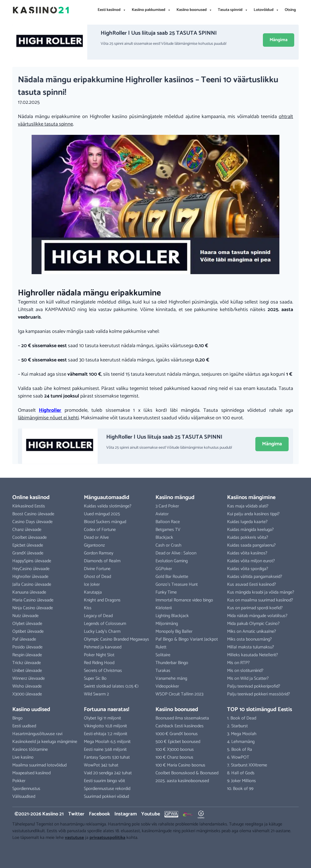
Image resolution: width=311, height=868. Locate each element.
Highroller (50, 410)
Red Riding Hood (99, 663)
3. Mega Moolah (242, 734)
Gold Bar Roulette (172, 577)
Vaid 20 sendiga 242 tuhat (108, 773)
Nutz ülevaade (25, 616)
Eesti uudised (24, 726)
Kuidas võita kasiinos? (247, 553)
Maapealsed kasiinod (31, 773)
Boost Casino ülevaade (33, 514)
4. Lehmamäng (241, 742)
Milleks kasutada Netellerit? (253, 655)
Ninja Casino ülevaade (33, 608)
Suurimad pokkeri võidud (106, 797)
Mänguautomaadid (107, 497)
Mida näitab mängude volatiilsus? (257, 616)
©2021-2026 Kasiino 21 (39, 814)
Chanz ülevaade (27, 530)
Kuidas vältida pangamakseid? (255, 577)
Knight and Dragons (102, 600)
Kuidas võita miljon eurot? (251, 561)
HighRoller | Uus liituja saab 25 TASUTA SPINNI (159, 33)
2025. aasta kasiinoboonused (182, 781)
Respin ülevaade (27, 655)
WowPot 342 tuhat (101, 765)
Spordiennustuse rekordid (107, 789)
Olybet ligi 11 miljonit (103, 718)
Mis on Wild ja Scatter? (248, 678)
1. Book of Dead (242, 718)
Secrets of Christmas (103, 671)
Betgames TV (168, 530)
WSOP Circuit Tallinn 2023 (179, 694)
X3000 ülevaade (27, 694)
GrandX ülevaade (28, 553)
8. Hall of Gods (241, 773)
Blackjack (164, 537)
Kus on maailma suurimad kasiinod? (260, 600)
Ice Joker (92, 584)
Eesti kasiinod (112, 10)
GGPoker (164, 569)
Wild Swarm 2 (96, 694)
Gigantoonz (94, 545)
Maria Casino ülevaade (33, 600)
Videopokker (167, 686)
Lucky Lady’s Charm (102, 631)
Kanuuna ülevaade (29, 592)
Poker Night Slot (99, 655)
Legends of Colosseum (105, 624)
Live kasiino (23, 757)
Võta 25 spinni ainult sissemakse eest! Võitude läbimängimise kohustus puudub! (163, 44)
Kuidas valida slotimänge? (108, 506)
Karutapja (93, 592)
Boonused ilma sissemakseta (182, 718)
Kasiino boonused (194, 10)
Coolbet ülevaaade (30, 537)
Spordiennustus (26, 789)
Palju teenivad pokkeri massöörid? (259, 694)
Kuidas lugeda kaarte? (247, 522)
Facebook (99, 814)
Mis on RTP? (238, 663)
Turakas (163, 671)
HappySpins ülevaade (32, 561)
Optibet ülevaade (28, 631)
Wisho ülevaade (27, 686)
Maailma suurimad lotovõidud (39, 765)
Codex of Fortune (100, 530)
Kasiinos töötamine (30, 750)
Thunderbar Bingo (172, 663)
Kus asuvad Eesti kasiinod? (252, 584)
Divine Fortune (97, 569)
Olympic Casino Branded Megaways (116, 639)
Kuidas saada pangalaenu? (251, 545)
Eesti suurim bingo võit (104, 781)
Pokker (19, 781)
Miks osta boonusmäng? (249, 639)
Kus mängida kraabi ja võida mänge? (261, 592)
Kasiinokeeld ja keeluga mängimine (45, 742)
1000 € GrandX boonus (177, 734)
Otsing (290, 10)
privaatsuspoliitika (107, 838)
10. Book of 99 (240, 789)
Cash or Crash (169, 545)
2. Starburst (237, 726)
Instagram (126, 814)
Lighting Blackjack (172, 616)
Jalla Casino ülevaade (32, 584)
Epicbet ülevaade (28, 545)
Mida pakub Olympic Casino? (253, 624)
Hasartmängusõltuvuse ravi (37, 734)
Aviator (162, 514)
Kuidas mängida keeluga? (250, 530)
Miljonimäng (167, 624)
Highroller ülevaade (30, 577)
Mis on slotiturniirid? (245, 671)
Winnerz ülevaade (29, 678)
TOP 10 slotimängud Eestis (260, 710)
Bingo (17, 718)
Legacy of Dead (98, 616)
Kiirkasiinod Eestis (29, 506)
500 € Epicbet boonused (178, 742)
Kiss (88, 608)
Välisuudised (24, 797)
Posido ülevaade (27, 647)
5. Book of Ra (240, 750)
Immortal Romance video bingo (184, 600)
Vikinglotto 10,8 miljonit (105, 726)
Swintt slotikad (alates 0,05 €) (111, 686)
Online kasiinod (31, 497)
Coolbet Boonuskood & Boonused (187, 773)
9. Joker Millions (242, 781)
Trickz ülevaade (27, 663)
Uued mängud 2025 (102, 514)
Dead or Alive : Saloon (176, 553)
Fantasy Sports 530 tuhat (107, 757)
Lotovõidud (266, 10)
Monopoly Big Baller (174, 631)
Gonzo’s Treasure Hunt (177, 584)
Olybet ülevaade (27, 624)
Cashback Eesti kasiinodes (180, 726)
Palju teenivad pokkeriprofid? (254, 686)
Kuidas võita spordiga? (248, 569)
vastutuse (74, 838)
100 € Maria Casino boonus (180, 765)
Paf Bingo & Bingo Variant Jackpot (187, 639)
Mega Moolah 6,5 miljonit (107, 742)
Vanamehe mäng (171, 678)
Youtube (151, 814)
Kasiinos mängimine (251, 497)
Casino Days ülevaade (32, 522)
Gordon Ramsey (99, 553)
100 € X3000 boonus (175, 750)
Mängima (279, 40)
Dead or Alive (96, 537)
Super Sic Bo (95, 678)
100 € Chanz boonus (174, 757)
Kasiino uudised (31, 710)
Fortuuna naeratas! (107, 710)
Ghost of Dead (97, 577)
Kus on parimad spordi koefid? (255, 608)
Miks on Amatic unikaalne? (252, 631)
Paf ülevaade (24, 639)
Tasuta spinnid (233, 10)
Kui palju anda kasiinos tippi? (253, 514)
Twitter (76, 814)
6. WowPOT (238, 757)
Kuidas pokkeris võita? (248, 537)
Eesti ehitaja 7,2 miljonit (106, 734)
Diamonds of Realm (102, 561)
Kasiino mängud (175, 497)
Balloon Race (168, 522)
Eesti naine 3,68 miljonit (105, 750)
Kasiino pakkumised (151, 10)
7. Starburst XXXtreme (247, 765)
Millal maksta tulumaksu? (251, 647)
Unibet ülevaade (27, 671)
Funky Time (166, 592)
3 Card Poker (167, 506)
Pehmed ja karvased (103, 647)
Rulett (161, 647)
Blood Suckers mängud (105, 522)
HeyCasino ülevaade (31, 569)
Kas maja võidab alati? (248, 506)
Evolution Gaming (172, 561)
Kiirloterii (164, 608)
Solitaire (163, 655)
